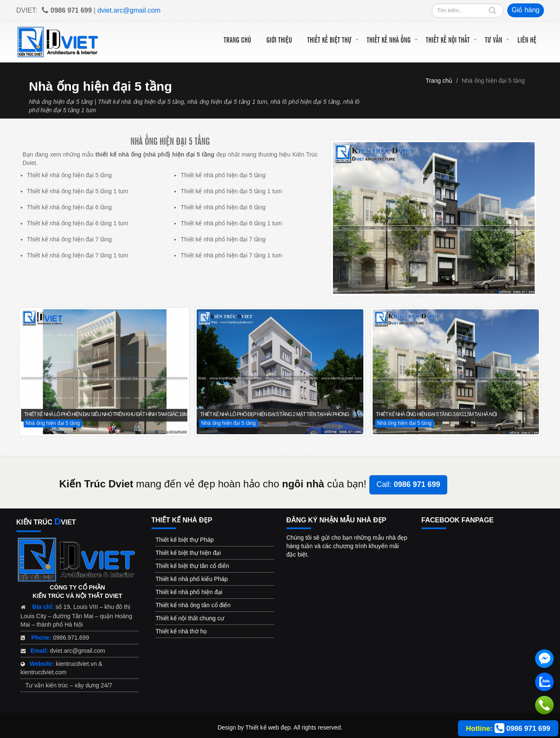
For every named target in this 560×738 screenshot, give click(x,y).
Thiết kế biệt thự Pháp (185, 540)
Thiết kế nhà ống (389, 39)
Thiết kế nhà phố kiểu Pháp (192, 579)
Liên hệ (527, 39)
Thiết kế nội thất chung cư (190, 618)
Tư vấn (494, 39)
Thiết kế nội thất (448, 39)
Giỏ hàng (525, 10)
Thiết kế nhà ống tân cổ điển (193, 605)
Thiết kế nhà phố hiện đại (189, 592)
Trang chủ (237, 39)
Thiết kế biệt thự (329, 39)
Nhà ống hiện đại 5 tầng (493, 81)
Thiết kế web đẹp (268, 727)
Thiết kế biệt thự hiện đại (188, 553)
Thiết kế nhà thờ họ (181, 631)
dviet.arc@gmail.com (129, 10)
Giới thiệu (279, 39)
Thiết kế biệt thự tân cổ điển (192, 566)
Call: (408, 484)
